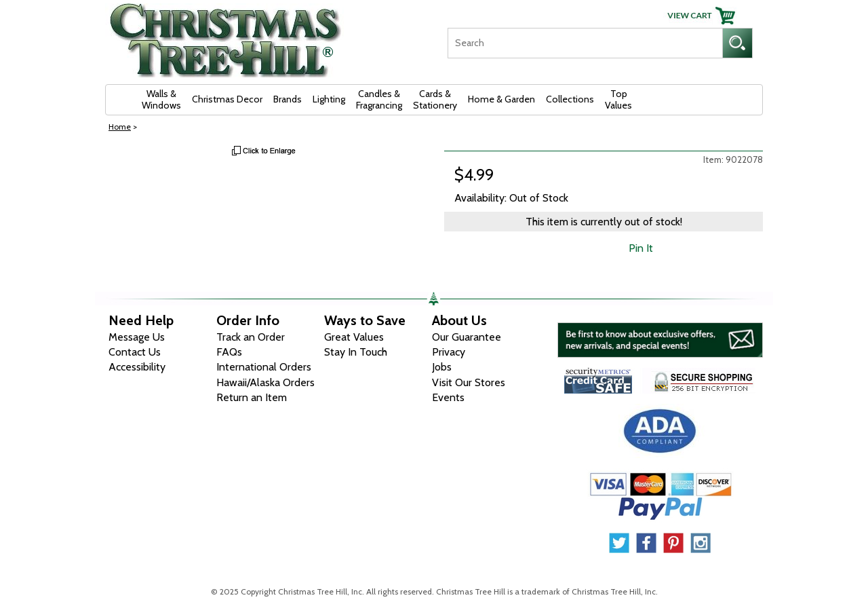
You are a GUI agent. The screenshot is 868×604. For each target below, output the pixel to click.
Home (120, 127)
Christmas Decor (227, 99)
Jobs (442, 367)
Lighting (329, 99)
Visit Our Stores (469, 382)
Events (448, 397)
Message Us (137, 337)
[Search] (585, 43)
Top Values (618, 99)
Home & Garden (501, 99)
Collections (570, 99)
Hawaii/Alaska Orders (265, 382)
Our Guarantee (467, 337)
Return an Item (252, 397)
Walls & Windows (161, 99)
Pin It (641, 248)
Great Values (354, 337)
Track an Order (251, 337)
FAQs (229, 352)
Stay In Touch (356, 352)
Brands (288, 99)
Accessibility (137, 367)
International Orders (264, 367)
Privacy (449, 352)
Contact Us (135, 352)
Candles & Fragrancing (379, 99)
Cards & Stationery (435, 99)
